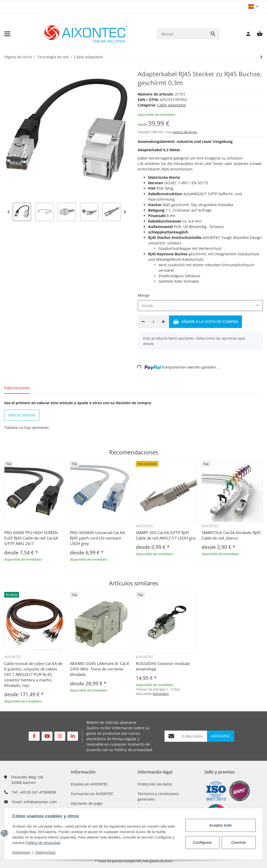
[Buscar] (182, 34)
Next (125, 212)
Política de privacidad (133, 750)
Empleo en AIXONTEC (90, 784)
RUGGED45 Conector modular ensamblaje (163, 666)
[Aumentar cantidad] (163, 322)
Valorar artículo (22, 415)
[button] (253, 7)
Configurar (202, 842)
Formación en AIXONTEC (92, 794)
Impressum (22, 852)
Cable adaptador (172, 105)
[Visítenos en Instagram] (60, 736)
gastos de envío (185, 132)
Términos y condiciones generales (158, 796)
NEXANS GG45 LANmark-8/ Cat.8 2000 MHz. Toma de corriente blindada (99, 669)
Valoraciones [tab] (17, 388)
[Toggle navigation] (7, 34)
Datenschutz (46, 852)
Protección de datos (155, 784)
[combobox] (200, 306)
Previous (8, 212)
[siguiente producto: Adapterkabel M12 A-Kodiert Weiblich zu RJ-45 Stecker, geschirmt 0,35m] (261, 57)
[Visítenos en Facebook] (34, 736)
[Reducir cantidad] (143, 322)
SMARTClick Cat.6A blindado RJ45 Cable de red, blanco (231, 535)
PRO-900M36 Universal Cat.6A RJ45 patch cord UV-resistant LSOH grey (97, 538)
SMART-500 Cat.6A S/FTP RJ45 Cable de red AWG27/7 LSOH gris (166, 535)
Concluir (238, 842)
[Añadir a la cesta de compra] (205, 322)
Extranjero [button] (161, 694)
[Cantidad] (153, 322)
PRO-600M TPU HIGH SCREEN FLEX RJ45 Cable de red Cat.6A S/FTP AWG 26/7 (31, 538)
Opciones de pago (87, 803)
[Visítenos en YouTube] (47, 736)
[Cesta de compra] (257, 34)
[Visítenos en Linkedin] (73, 736)
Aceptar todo (220, 825)
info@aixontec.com (40, 802)
